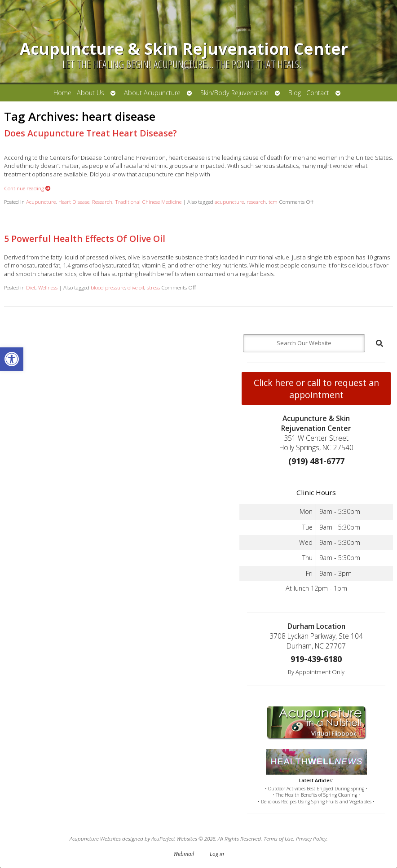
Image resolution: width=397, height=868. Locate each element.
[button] (12, 359)
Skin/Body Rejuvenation (234, 93)
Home (62, 93)
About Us (90, 93)
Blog (295, 93)
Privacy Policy (311, 838)
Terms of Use (278, 838)
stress (153, 287)
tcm (273, 202)
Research (102, 202)
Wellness (48, 287)
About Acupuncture (152, 93)
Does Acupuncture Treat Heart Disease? (90, 133)
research (256, 202)
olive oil (136, 287)
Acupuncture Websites (95, 838)
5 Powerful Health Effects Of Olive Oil (85, 239)
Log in (217, 854)
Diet (31, 287)
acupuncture (229, 202)
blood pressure (108, 287)
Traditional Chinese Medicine (148, 202)
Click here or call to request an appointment (316, 389)
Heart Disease (74, 202)
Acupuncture (41, 202)
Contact (318, 93)
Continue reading (27, 188)
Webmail (184, 854)
